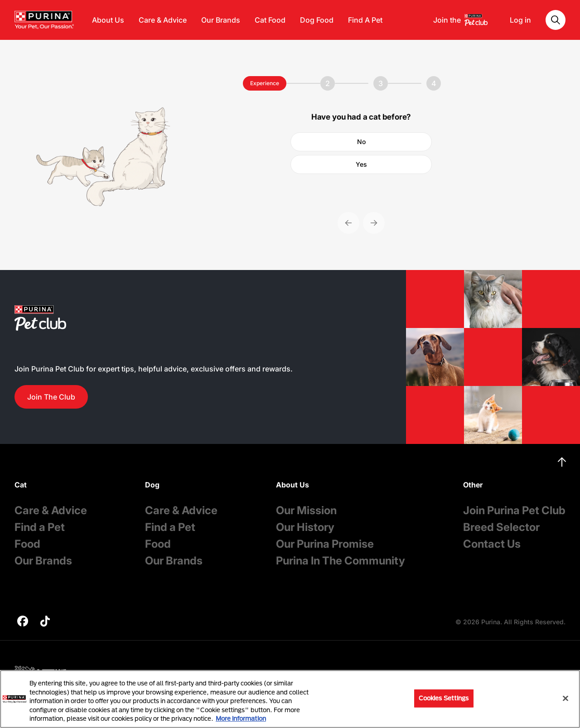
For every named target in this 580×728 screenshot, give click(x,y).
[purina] (23, 622)
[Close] (565, 699)
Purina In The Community (341, 561)
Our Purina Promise (325, 544)
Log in (520, 20)
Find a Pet (40, 527)
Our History (305, 527)
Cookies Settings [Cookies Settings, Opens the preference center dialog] (444, 698)
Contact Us (492, 544)
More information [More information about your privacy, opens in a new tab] (241, 718)
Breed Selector (501, 527)
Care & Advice (163, 20)
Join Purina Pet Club (514, 510)
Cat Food (270, 20)
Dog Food (317, 20)
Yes (361, 164)
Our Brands (221, 20)
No (361, 142)
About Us (108, 20)
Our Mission (306, 510)
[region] (290, 699)
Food (27, 544)
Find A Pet (365, 20)
